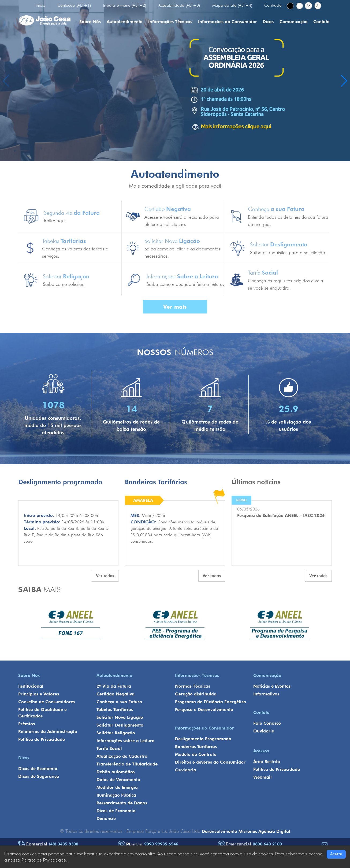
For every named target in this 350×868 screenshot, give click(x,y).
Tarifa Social (109, 748)
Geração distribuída (196, 694)
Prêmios (27, 724)
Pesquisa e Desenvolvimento (204, 710)
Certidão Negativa (116, 694)
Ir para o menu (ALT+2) (124, 5)
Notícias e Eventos (272, 686)
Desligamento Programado (203, 739)
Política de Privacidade (42, 739)
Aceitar (336, 854)
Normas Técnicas (193, 686)
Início (40, 5)
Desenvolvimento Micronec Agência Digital (246, 831)
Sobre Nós (90, 22)
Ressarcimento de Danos (122, 803)
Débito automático (116, 772)
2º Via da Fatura (114, 686)
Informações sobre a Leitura (126, 741)
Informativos (266, 694)
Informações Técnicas (170, 22)
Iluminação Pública (116, 795)
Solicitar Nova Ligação (120, 717)
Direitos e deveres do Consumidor (210, 762)
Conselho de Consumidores (47, 702)
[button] (344, 81)
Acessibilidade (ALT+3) (179, 5)
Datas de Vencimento (118, 780)
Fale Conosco (267, 723)
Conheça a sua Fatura (119, 702)
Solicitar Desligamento (120, 725)
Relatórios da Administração (48, 732)
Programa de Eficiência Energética (211, 702)
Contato (321, 22)
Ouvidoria (186, 770)
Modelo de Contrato (196, 754)
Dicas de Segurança (39, 776)
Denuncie (106, 818)
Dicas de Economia (38, 769)
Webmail (262, 777)
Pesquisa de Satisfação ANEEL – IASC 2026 (281, 515)
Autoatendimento (125, 22)
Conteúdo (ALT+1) (74, 5)
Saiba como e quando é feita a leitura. (185, 284)
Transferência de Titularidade (127, 764)
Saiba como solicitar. (64, 284)
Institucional (31, 686)
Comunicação (294, 22)
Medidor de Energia (117, 787)
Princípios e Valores (39, 694)
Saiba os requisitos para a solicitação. (288, 252)
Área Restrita (267, 762)
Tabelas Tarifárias (115, 710)
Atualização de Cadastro (122, 756)
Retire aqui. (55, 220)
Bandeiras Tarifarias (196, 747)
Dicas (268, 22)
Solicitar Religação (116, 733)
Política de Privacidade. (44, 860)
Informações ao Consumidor (228, 22)
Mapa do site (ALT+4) (232, 5)
